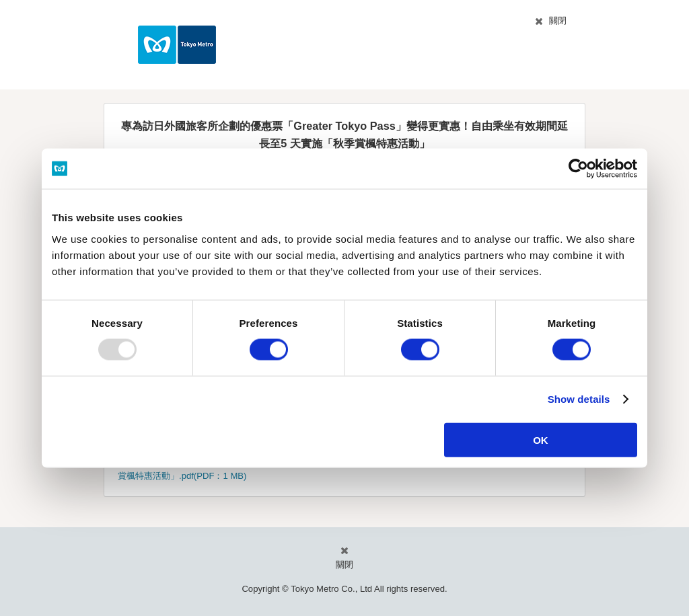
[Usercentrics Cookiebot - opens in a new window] (578, 169)
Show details (579, 399)
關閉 (558, 21)
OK (541, 439)
